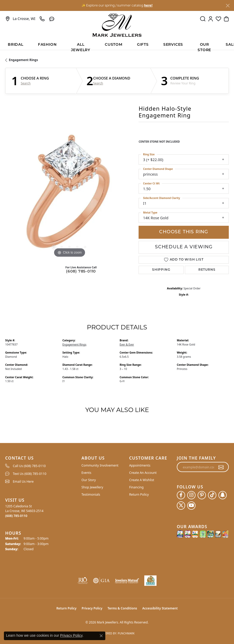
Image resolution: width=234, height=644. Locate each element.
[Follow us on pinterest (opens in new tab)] (202, 495)
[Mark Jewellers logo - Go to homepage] (117, 25)
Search (26, 83)
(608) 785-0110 (81, 272)
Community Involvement (100, 465)
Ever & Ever (127, 344)
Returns (207, 270)
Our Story (89, 480)
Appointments (140, 465)
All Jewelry (81, 46)
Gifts (143, 45)
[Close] (228, 6)
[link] (20, 19)
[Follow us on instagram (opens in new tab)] (191, 495)
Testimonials (91, 494)
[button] (203, 19)
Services (173, 45)
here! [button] (148, 5)
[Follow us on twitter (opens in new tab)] (181, 506)
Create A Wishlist (142, 480)
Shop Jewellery (92, 487)
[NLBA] (150, 581)
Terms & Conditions (122, 608)
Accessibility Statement (160, 608)
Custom (114, 45)
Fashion (47, 45)
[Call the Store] (16, 516)
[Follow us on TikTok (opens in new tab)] (212, 495)
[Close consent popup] (101, 636)
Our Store (204, 46)
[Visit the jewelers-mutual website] (127, 581)
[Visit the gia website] (101, 581)
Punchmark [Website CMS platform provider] (126, 633)
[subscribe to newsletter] (221, 467)
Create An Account (143, 473)
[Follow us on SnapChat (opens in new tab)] (223, 495)
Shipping (161, 270)
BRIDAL (16, 45)
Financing (136, 487)
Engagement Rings (23, 60)
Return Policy (139, 494)
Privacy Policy (92, 608)
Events (86, 473)
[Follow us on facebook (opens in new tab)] (181, 495)
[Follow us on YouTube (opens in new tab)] (191, 506)
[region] (69, 194)
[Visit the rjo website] (83, 581)
